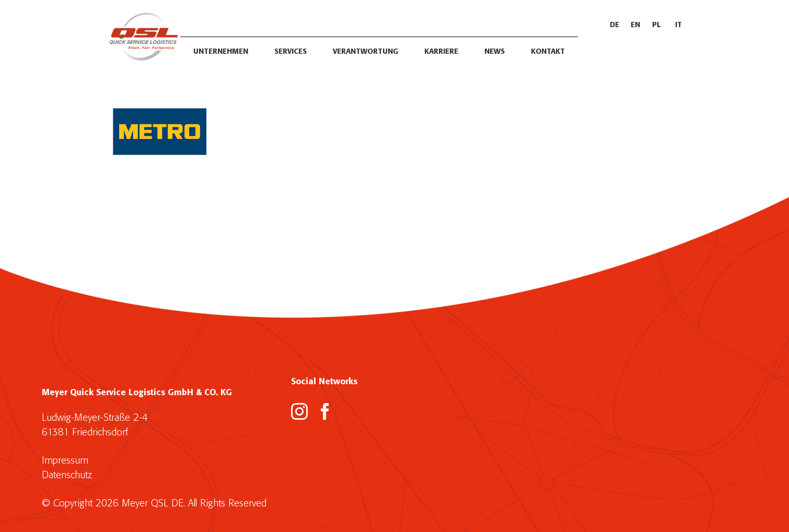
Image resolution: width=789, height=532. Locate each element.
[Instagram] (299, 411)
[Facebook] (325, 411)
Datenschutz (67, 475)
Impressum (65, 461)
